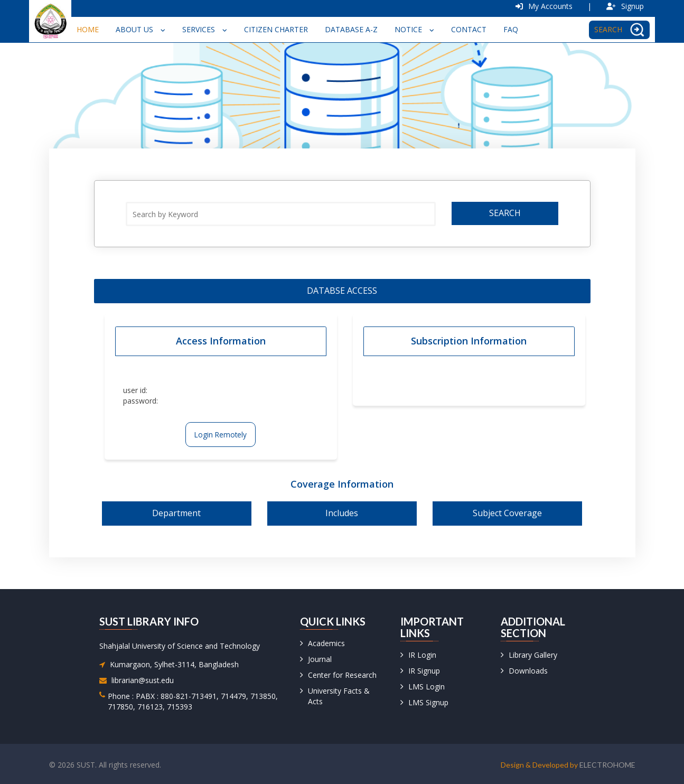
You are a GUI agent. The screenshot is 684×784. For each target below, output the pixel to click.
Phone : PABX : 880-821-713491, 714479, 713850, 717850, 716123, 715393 (193, 701)
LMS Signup (428, 702)
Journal (320, 659)
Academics (326, 643)
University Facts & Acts (339, 696)
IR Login (422, 655)
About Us (140, 29)
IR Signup (424, 671)
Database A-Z (351, 29)
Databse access (342, 291)
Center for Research (342, 675)
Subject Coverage (507, 513)
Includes (342, 513)
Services (205, 29)
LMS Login (427, 687)
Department (176, 513)
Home (88, 29)
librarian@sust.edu (143, 680)
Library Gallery (533, 655)
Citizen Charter (276, 29)
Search (505, 213)
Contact (469, 29)
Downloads (528, 671)
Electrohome (607, 765)
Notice (414, 29)
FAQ (511, 29)
